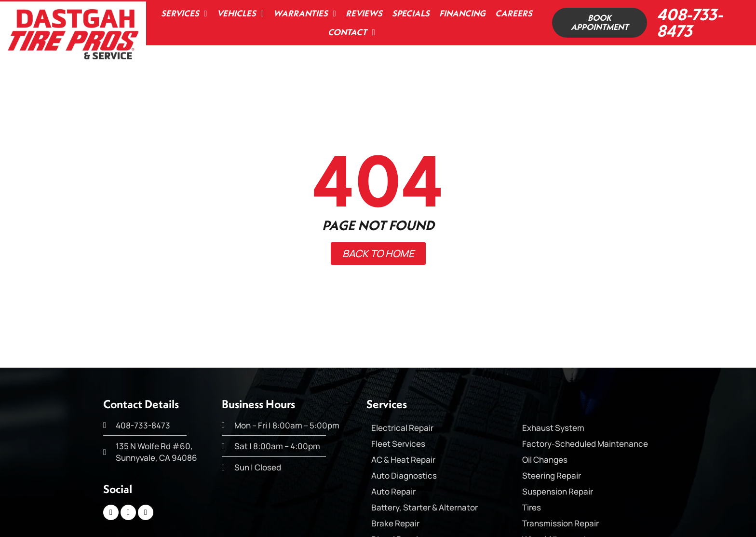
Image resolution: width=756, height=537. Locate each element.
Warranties (303, 14)
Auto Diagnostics (404, 475)
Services (183, 14)
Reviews (362, 13)
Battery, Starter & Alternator (425, 507)
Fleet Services (398, 444)
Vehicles (239, 14)
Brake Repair (395, 523)
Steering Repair (552, 475)
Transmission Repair (560, 523)
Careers (512, 13)
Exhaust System (553, 428)
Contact (350, 32)
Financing (460, 13)
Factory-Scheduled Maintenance (585, 444)
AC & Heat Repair (403, 460)
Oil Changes (545, 460)
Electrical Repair (402, 428)
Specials (409, 13)
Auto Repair (393, 491)
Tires (532, 507)
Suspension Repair (558, 491)
